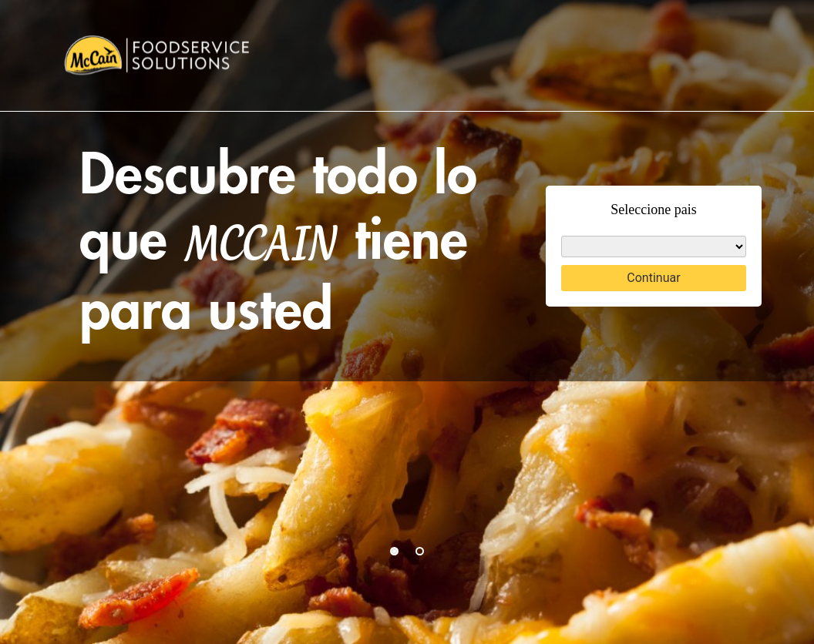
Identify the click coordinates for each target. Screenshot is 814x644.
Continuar (653, 278)
